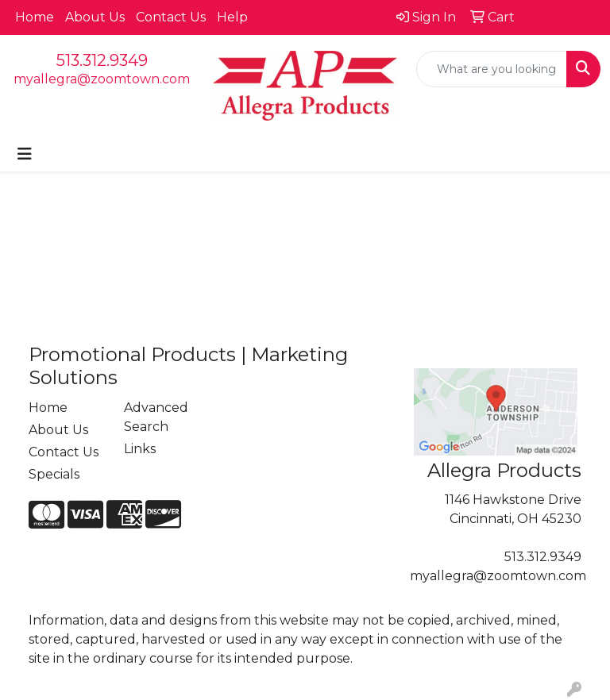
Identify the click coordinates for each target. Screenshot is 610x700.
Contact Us (171, 17)
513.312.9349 (102, 60)
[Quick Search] (492, 69)
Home (35, 17)
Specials (54, 474)
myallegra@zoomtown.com (102, 79)
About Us (95, 17)
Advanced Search (156, 417)
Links (140, 449)
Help (232, 17)
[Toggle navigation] (25, 154)
